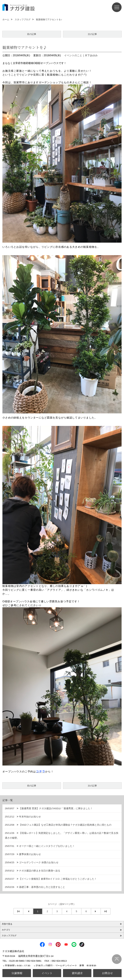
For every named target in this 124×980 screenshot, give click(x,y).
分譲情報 (17, 973)
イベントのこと (73, 55)
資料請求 (77, 973)
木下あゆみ (91, 55)
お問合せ (107, 973)
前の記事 (32, 34)
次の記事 (92, 34)
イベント (47, 973)
